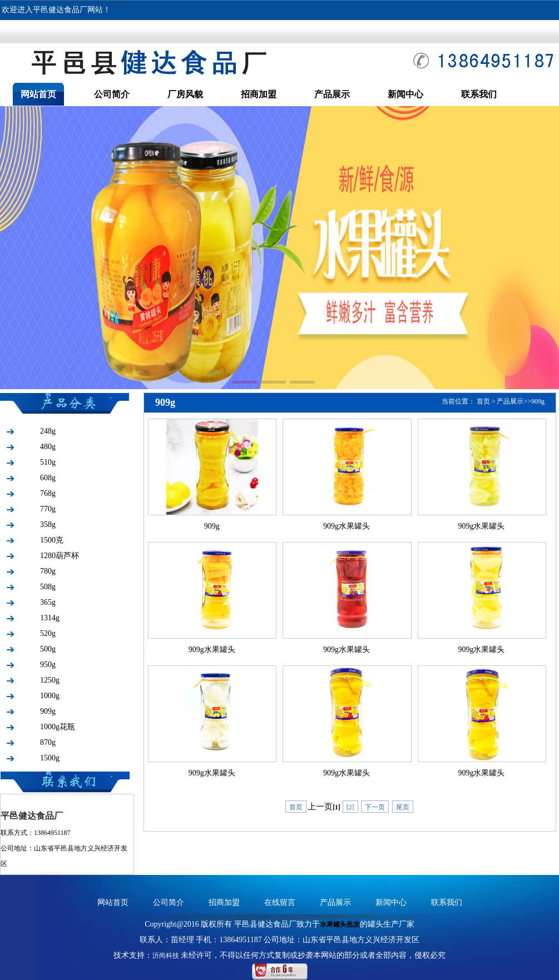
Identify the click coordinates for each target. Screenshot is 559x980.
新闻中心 (405, 94)
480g (48, 447)
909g (48, 711)
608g (48, 478)
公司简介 (112, 94)
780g (48, 571)
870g (48, 742)
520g (48, 633)
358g (48, 524)
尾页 (403, 807)
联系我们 (479, 94)
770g (48, 509)
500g (48, 649)
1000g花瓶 (58, 727)
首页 (483, 401)
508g (48, 587)
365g (48, 602)
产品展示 (332, 94)
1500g (50, 758)
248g (48, 431)
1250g (50, 680)
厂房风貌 (185, 94)
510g (48, 462)
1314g (50, 618)
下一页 (375, 807)
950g (48, 665)
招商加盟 (259, 94)
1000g (50, 696)
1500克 (52, 540)
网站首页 (38, 94)
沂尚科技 (166, 956)
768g (48, 493)
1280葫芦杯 (60, 556)
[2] (350, 807)
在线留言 (280, 902)
